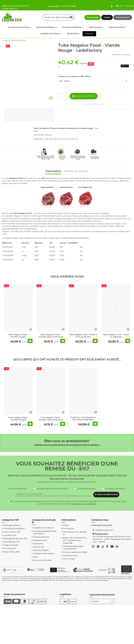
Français (102, 601)
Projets (107, 17)
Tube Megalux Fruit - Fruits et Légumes (116, 336)
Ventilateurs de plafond (14, 528)
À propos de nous (41, 537)
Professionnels (123, 17)
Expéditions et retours (43, 528)
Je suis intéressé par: (18, 489)
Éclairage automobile (115, 489)
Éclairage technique (86, 489)
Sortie (66, 525)
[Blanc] (72, 412)
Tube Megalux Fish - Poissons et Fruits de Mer (83, 336)
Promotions (69, 528)
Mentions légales (41, 550)
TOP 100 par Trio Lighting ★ (75, 533)
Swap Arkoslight (11, 545)
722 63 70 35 (20, 6)
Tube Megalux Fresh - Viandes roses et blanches (51, 336)
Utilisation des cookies (44, 553)
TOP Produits (10, 548)
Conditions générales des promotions (45, 532)
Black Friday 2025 (12, 552)
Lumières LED (10, 535)
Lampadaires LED (12, 542)
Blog (36, 557)
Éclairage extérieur (12, 525)
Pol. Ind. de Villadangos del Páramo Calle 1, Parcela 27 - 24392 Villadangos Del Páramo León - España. (112, 539)
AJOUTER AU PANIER (83, 96)
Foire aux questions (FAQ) (75, 552)
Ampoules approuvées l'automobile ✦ (73, 548)
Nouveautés (93, 17)
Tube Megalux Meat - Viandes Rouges (18, 336)
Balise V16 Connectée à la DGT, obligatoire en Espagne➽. (75, 540)
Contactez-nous (70, 555)
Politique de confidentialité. (84, 504)
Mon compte (69, 559)
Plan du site (39, 547)
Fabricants (38, 544)
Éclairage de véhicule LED (15, 538)
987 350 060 (8, 6)
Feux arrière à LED (12, 532)
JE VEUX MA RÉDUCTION (106, 494)
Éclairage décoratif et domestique (52, 489)
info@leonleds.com (104, 530)
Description (53, 171)
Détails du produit (76, 171)
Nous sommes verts (43, 560)
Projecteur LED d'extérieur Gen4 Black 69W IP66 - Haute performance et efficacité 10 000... (83, 421)
